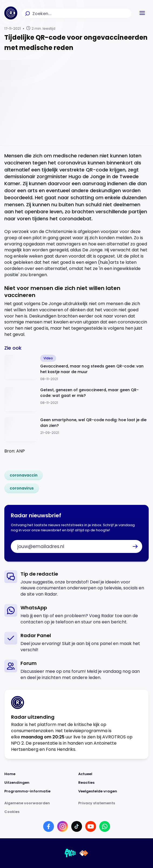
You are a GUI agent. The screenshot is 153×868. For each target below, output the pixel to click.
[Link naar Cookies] (76, 812)
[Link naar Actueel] (114, 774)
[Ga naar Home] (11, 13)
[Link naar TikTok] (77, 826)
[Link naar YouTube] (91, 826)
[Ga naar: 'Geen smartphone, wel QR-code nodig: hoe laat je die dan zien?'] (76, 429)
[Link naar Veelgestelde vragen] (114, 791)
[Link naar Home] (40, 774)
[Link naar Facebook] (49, 826)
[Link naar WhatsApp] (105, 826)
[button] (142, 13)
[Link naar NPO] (84, 853)
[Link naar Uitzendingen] (40, 783)
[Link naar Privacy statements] (114, 803)
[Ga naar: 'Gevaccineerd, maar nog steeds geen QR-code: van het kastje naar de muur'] (76, 368)
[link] (24, 475)
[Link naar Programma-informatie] (40, 791)
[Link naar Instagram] (63, 826)
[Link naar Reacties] (114, 783)
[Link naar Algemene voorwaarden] (40, 803)
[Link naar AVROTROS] (70, 853)
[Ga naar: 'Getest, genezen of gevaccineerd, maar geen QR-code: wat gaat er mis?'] (76, 399)
